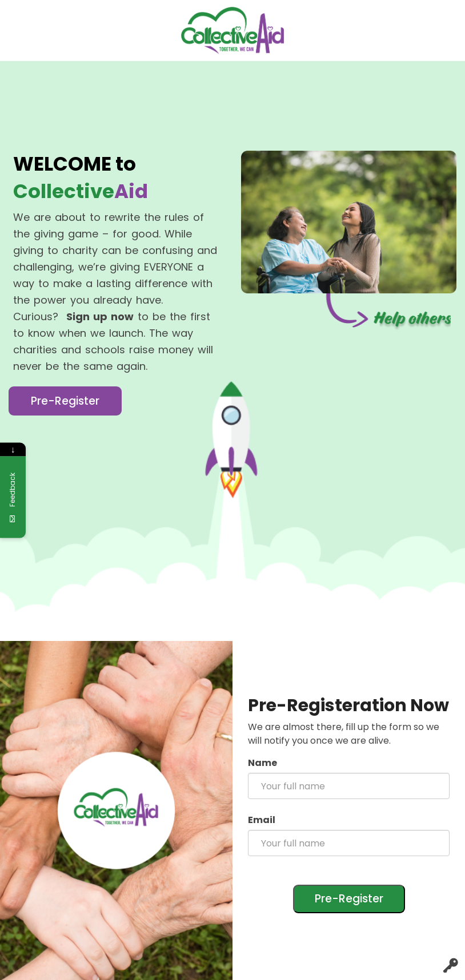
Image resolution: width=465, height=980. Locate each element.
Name (262, 763)
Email (262, 820)
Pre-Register (65, 401)
